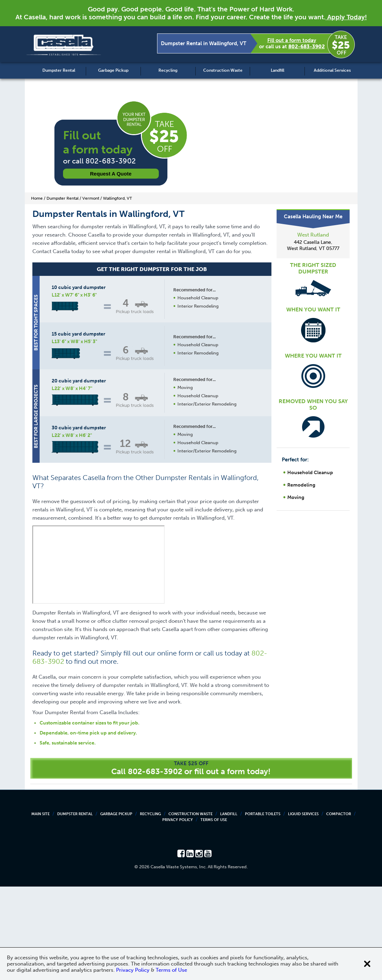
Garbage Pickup (113, 70)
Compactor (339, 907)
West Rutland (313, 235)
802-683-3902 (307, 47)
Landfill (277, 70)
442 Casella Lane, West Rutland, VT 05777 (313, 245)
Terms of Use (214, 913)
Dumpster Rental (59, 70)
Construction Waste (223, 70)
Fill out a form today (292, 40)
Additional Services (332, 70)
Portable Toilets (263, 907)
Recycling (168, 70)
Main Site (40, 907)
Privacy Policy (178, 913)
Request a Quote (111, 174)
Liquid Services (303, 907)
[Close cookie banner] (367, 964)
